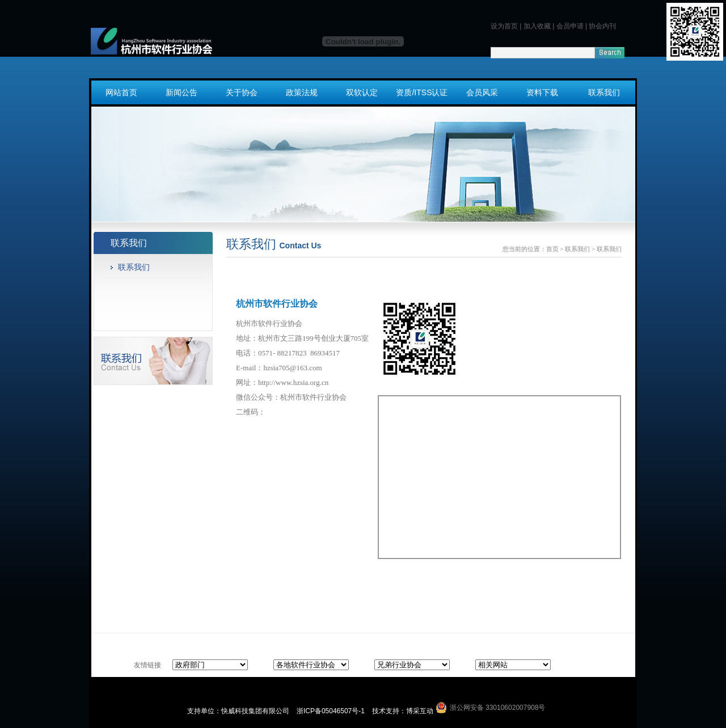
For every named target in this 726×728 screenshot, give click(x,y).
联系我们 (604, 92)
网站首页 (121, 92)
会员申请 (570, 26)
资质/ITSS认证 (422, 92)
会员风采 (482, 92)
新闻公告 (181, 92)
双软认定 (362, 92)
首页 (552, 249)
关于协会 (242, 92)
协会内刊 (602, 26)
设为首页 (504, 26)
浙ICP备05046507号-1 (332, 711)
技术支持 (386, 711)
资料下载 (542, 92)
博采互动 (420, 711)
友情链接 (147, 665)
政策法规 (302, 92)
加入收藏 (537, 26)
